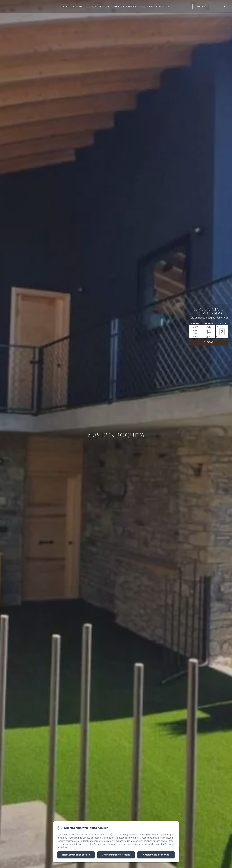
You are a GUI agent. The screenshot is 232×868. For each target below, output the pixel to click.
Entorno (148, 6)
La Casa (91, 6)
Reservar (201, 7)
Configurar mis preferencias (116, 855)
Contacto (163, 6)
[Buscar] (209, 342)
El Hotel (78, 6)
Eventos (104, 6)
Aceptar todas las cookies (156, 855)
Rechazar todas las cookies (76, 855)
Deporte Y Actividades (126, 6)
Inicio (67, 6)
